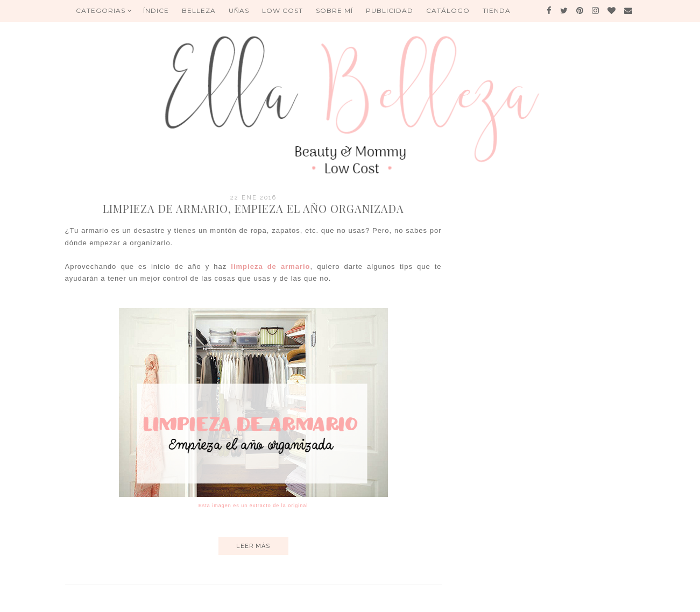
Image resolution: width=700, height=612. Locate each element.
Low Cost (282, 10)
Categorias (104, 10)
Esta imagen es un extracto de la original (253, 506)
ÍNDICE (156, 10)
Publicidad (390, 10)
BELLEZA (199, 10)
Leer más (253, 546)
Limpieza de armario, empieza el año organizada (253, 208)
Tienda (497, 10)
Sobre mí (334, 10)
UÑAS (239, 10)
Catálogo (448, 10)
